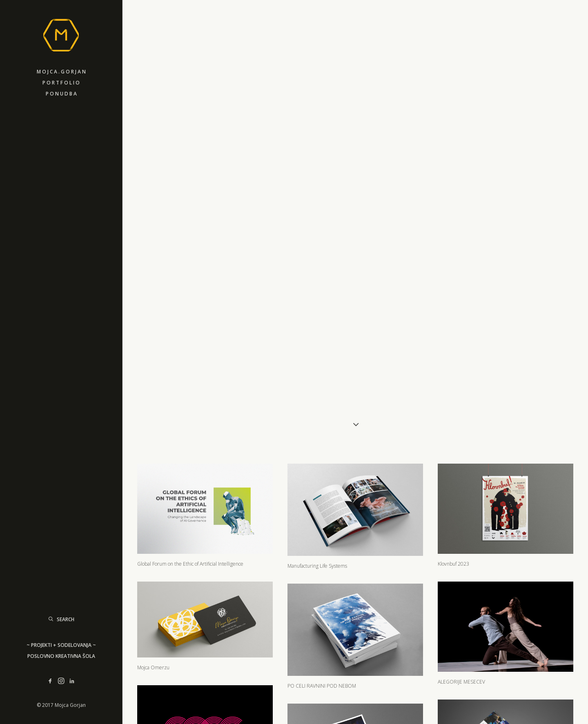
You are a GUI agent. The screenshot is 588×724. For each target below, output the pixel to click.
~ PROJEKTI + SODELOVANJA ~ (61, 645)
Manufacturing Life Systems (317, 511)
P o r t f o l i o (61, 83)
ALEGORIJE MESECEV (461, 627)
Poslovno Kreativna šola (61, 656)
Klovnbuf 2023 (453, 509)
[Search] (61, 619)
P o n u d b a (61, 94)
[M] (61, 33)
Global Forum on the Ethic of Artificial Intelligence (190, 509)
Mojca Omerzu (153, 612)
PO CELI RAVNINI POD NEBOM (322, 631)
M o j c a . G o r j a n (61, 72)
